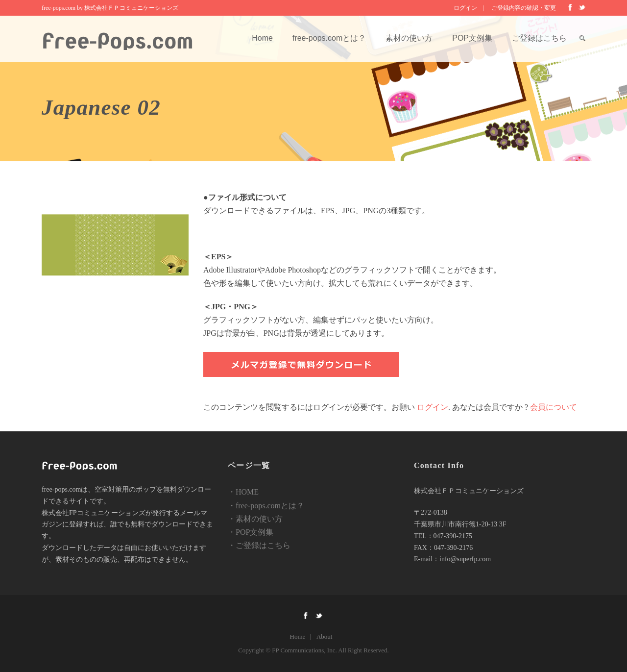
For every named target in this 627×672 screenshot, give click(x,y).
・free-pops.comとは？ (266, 506)
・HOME (243, 492)
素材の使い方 (409, 38)
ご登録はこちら (539, 38)
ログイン (465, 8)
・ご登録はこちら (259, 545)
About (325, 636)
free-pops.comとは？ (329, 38)
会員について (554, 407)
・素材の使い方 (255, 519)
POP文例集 (472, 38)
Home (262, 38)
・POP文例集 (251, 532)
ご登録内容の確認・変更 (524, 8)
